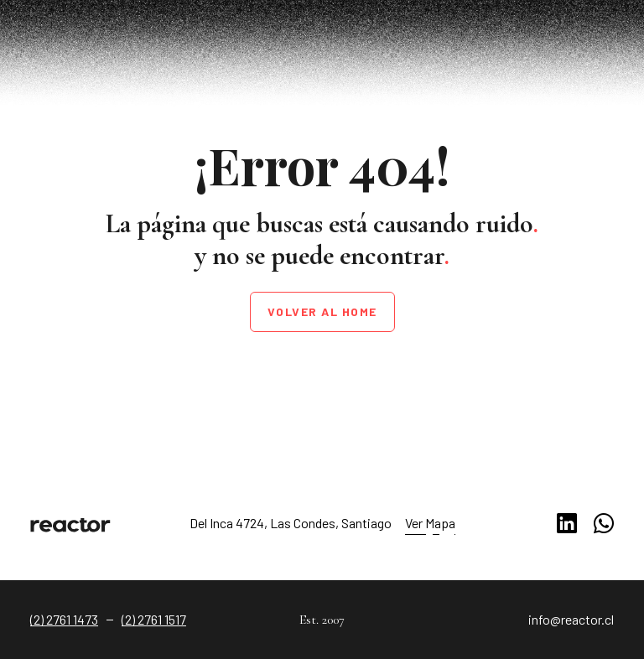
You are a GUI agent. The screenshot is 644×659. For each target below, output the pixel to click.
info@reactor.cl (571, 619)
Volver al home (322, 311)
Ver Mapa (430, 523)
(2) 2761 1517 (154, 619)
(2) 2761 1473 (64, 619)
